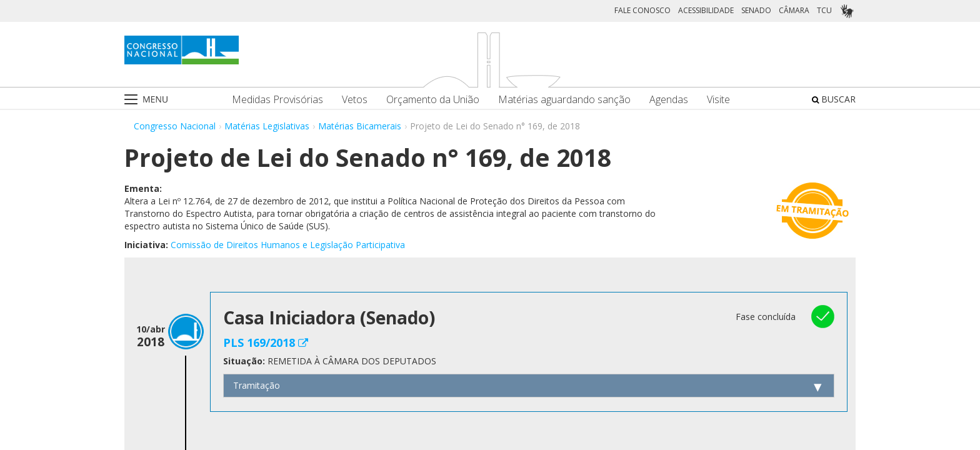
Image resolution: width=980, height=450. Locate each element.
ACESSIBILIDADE (706, 10)
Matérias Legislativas (267, 126)
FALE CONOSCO (642, 10)
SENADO (756, 10)
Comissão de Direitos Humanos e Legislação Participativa (288, 245)
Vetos (355, 100)
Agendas (669, 100)
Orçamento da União (433, 100)
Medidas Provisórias (277, 100)
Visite (718, 100)
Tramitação (257, 385)
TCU (824, 10)
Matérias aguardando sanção (564, 100)
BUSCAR (834, 99)
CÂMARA (794, 10)
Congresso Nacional (175, 126)
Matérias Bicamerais (360, 126)
